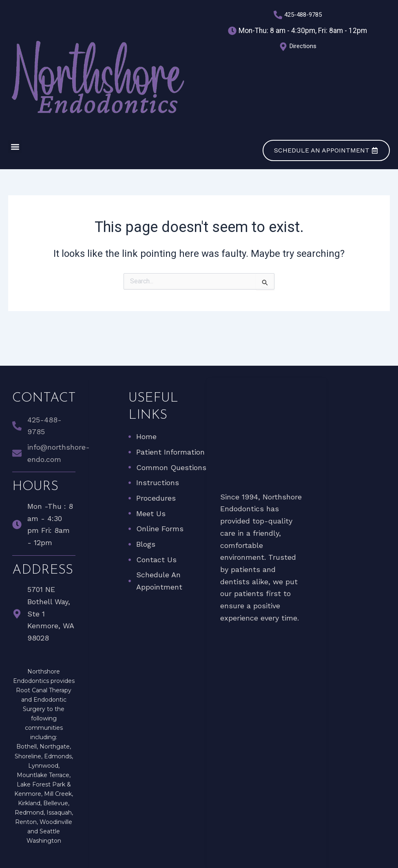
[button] (15, 147)
